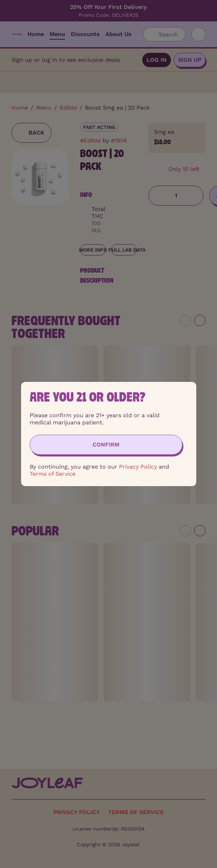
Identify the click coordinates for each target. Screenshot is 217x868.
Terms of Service (53, 474)
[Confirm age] (106, 445)
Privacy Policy (138, 467)
